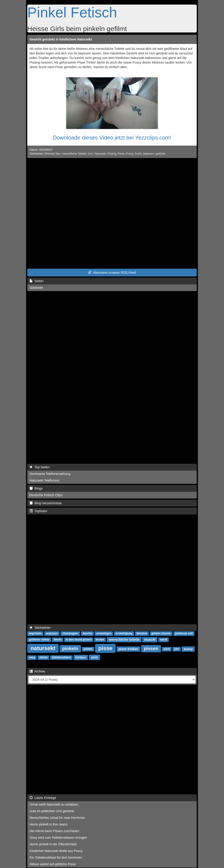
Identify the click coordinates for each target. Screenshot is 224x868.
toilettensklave (61, 658)
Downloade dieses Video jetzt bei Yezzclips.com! (112, 138)
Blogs (36, 488)
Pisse (121, 154)
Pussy (130, 154)
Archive (37, 671)
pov (176, 649)
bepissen (149, 154)
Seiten (37, 281)
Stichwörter (40, 628)
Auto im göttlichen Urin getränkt (52, 811)
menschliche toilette (124, 640)
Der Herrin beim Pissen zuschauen (54, 831)
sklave (43, 658)
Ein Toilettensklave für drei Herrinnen (56, 857)
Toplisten (38, 511)
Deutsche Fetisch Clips (46, 495)
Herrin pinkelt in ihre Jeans (49, 824)
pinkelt (88, 649)
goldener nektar (39, 640)
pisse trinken (128, 649)
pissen (151, 648)
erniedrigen (104, 634)
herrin (57, 640)
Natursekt (100, 154)
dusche (87, 634)
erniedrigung (124, 634)
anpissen (52, 634)
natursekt (43, 648)
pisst (167, 649)
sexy (32, 658)
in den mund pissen (79, 640)
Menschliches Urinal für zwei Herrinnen (57, 818)
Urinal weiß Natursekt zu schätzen (54, 804)
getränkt (160, 154)
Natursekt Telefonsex (44, 480)
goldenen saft (184, 634)
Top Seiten (40, 467)
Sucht (138, 154)
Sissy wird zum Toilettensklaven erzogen (58, 838)
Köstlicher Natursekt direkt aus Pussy (56, 851)
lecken (100, 640)
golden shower (161, 634)
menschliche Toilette (74, 154)
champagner (70, 634)
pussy (188, 649)
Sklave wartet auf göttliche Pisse (53, 864)
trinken (81, 657)
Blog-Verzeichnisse (46, 503)
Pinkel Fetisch (72, 12)
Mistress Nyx (52, 154)
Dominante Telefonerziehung (50, 474)
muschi (150, 640)
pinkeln (70, 648)
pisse (105, 648)
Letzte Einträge (43, 798)
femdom (142, 634)
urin (95, 657)
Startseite (36, 288)
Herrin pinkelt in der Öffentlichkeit (53, 844)
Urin (90, 154)
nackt (163, 640)
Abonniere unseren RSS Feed (112, 273)
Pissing (112, 154)
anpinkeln (35, 634)
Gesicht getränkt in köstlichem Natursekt (61, 39)
